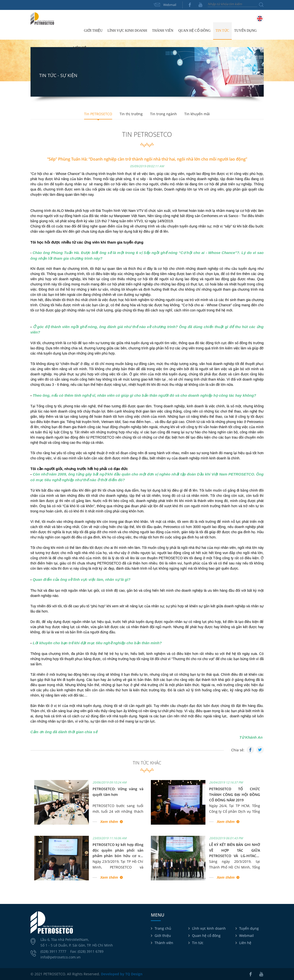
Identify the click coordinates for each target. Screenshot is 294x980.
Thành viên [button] (163, 31)
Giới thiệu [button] (93, 31)
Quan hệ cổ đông (206, 936)
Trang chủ (76, 31)
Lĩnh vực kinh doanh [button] (127, 31)
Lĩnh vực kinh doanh (209, 928)
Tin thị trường (131, 114)
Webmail (170, 5)
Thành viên (164, 943)
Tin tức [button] (222, 31)
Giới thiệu (163, 936)
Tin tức (198, 943)
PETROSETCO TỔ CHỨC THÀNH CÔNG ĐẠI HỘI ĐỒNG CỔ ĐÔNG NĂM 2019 (235, 794)
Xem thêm (109, 822)
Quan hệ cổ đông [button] (195, 31)
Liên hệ (80, 48)
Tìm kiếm (261, 5)
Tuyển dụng (245, 31)
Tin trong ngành (163, 114)
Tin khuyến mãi (197, 114)
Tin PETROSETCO (98, 114)
